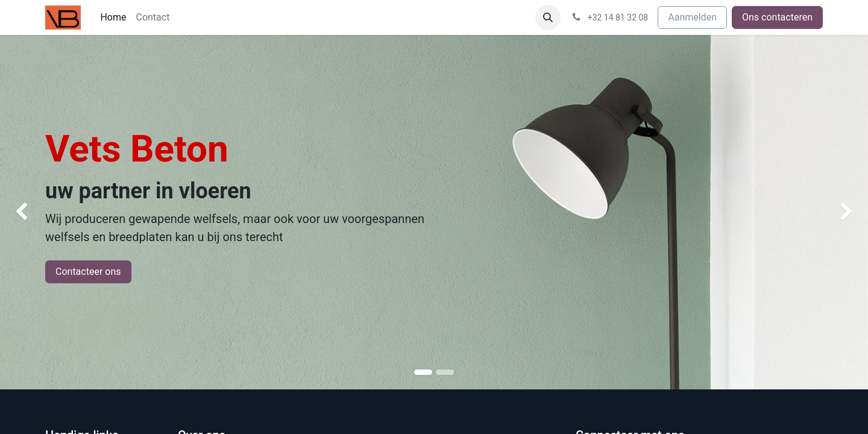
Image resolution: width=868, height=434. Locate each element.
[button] (548, 17)
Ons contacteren (777, 17)
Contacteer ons (88, 272)
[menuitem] (113, 17)
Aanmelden (692, 17)
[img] (35, 212)
